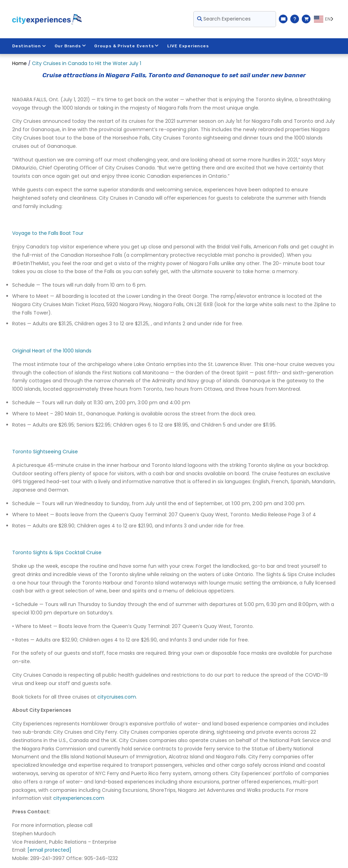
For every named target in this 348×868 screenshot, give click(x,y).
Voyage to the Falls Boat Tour (48, 233)
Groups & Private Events (127, 46)
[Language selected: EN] (325, 19)
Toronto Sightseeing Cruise (45, 452)
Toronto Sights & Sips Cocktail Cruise (57, 552)
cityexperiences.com (79, 798)
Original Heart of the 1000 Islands (52, 351)
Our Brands (70, 46)
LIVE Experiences (188, 46)
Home (19, 63)
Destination (29, 46)
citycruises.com (117, 697)
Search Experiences (224, 19)
